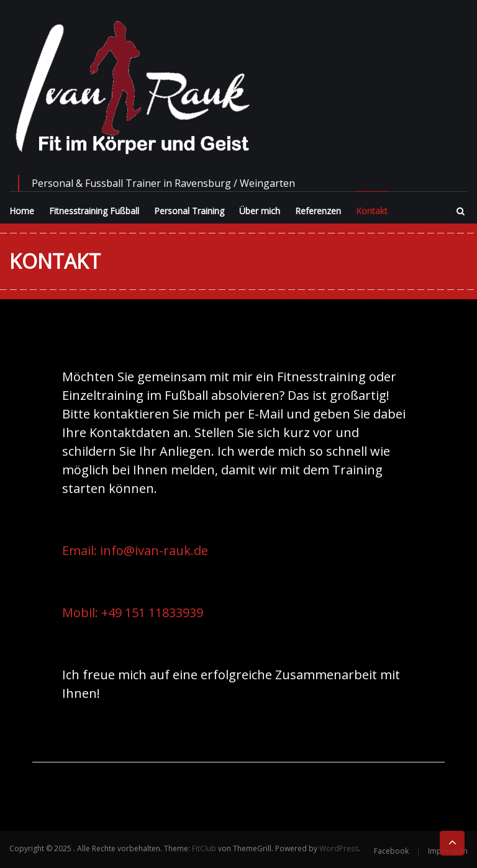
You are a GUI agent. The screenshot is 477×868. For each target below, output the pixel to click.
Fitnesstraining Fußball (94, 211)
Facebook (391, 851)
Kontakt (372, 211)
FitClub (204, 848)
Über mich (260, 211)
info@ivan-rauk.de (154, 550)
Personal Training (189, 211)
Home (22, 211)
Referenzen (318, 211)
